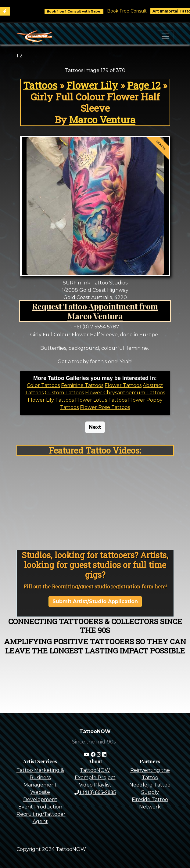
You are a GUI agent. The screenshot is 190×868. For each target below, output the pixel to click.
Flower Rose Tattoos (105, 407)
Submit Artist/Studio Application (95, 601)
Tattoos (40, 85)
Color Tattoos (43, 385)
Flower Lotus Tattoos (101, 400)
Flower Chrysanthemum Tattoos (125, 393)
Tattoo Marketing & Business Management (40, 778)
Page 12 (144, 85)
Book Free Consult (134, 11)
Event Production (40, 807)
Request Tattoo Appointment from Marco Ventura (95, 311)
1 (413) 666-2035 (95, 792)
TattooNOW (95, 770)
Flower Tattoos (123, 385)
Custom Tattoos (64, 393)
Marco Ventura (102, 119)
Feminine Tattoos (82, 385)
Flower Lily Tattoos (51, 400)
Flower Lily (92, 85)
